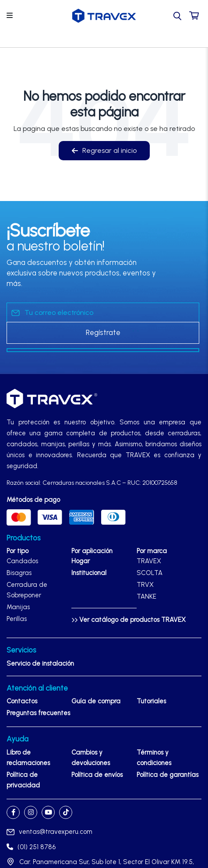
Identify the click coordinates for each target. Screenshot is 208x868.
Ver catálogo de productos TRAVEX (129, 620)
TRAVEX (149, 561)
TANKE (146, 596)
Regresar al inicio (104, 150)
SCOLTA (150, 573)
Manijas (18, 607)
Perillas (17, 619)
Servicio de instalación (40, 663)
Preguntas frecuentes (38, 713)
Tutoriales (151, 701)
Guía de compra (96, 701)
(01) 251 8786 (31, 847)
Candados (22, 561)
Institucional (89, 573)
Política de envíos (97, 775)
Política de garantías (167, 775)
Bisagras (19, 573)
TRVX (145, 585)
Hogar (81, 561)
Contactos (22, 701)
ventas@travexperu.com (49, 832)
